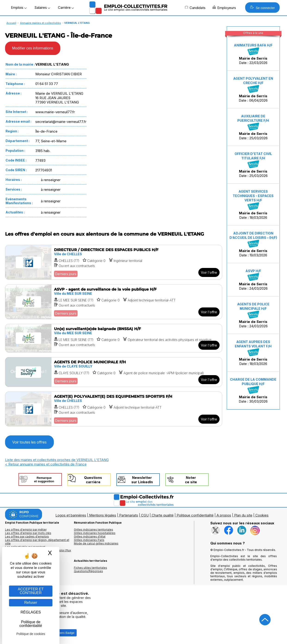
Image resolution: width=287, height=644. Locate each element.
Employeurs (224, 8)
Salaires (42, 8)
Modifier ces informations (33, 48)
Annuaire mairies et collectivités (41, 23)
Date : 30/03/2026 (253, 390)
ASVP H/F (253, 271)
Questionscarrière (93, 480)
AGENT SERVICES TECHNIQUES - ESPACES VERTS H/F (253, 196)
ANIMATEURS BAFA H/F (253, 45)
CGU (145, 515)
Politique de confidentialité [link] (31, 624)
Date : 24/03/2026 (253, 280)
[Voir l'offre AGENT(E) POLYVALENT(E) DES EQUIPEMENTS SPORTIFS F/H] (114, 409)
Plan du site (243, 515)
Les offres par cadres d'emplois (27, 536)
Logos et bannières (71, 515)
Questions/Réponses (88, 571)
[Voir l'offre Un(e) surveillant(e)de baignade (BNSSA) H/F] (114, 338)
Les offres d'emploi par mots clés (28, 533)
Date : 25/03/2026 (253, 127)
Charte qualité (163, 515)
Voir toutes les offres (29, 442)
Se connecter (262, 8)
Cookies (262, 515)
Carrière (66, 8)
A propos (224, 515)
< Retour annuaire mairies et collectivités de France (46, 464)
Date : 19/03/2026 (253, 244)
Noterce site (191, 480)
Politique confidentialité (195, 515)
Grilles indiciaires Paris (89, 540)
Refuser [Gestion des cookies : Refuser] (31, 603)
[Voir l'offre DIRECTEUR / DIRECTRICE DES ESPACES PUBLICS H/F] (114, 262)
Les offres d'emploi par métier (26, 530)
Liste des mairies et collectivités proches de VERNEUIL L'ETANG (57, 460)
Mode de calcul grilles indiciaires (96, 543)
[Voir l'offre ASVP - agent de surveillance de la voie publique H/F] (114, 302)
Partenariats (129, 515)
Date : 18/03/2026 (253, 205)
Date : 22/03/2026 (253, 54)
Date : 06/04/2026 (253, 90)
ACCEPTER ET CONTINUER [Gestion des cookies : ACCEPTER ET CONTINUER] (31, 591)
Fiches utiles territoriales (91, 568)
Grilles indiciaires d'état (90, 536)
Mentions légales (103, 515)
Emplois (19, 8)
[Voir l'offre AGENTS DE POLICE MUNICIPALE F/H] (114, 372)
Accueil (11, 23)
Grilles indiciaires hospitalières (95, 533)
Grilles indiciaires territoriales (94, 530)
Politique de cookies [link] (31, 634)
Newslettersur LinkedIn (142, 480)
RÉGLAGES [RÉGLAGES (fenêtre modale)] (31, 612)
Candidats (195, 8)
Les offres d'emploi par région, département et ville (37, 542)
